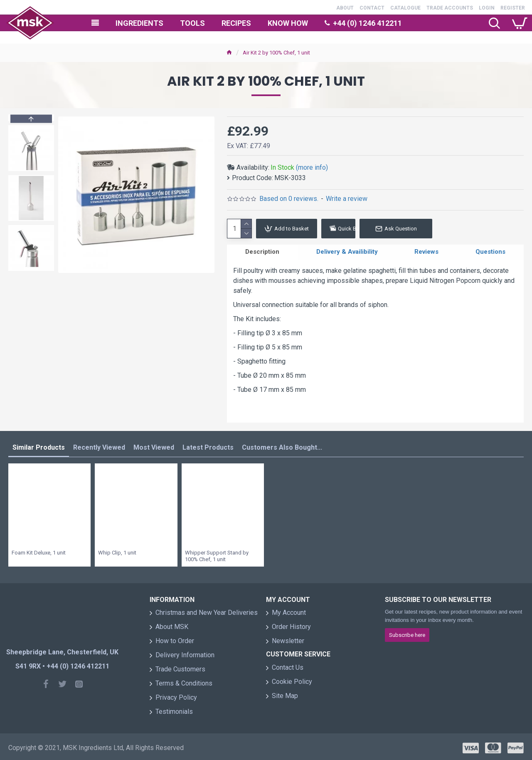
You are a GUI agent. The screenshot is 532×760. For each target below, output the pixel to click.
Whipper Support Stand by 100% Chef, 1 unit (217, 554)
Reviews (426, 253)
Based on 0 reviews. (289, 199)
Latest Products (208, 445)
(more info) (312, 167)
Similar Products (39, 445)
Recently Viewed (99, 445)
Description (262, 253)
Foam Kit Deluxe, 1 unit (39, 550)
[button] (31, 269)
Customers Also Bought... (282, 445)
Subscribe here (407, 633)
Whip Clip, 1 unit (117, 550)
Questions (490, 253)
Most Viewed (154, 445)
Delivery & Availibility (347, 253)
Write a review (347, 199)
